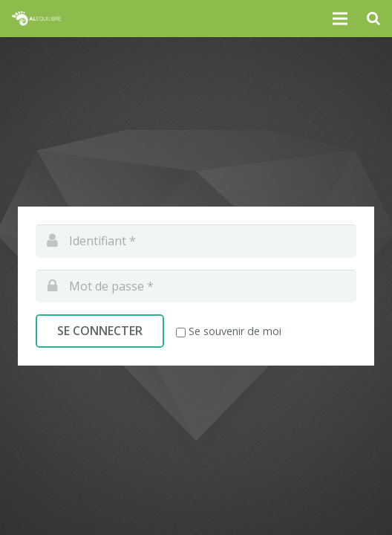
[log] (196, 241)
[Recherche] (373, 19)
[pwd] (196, 286)
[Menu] (341, 19)
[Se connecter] (100, 331)
